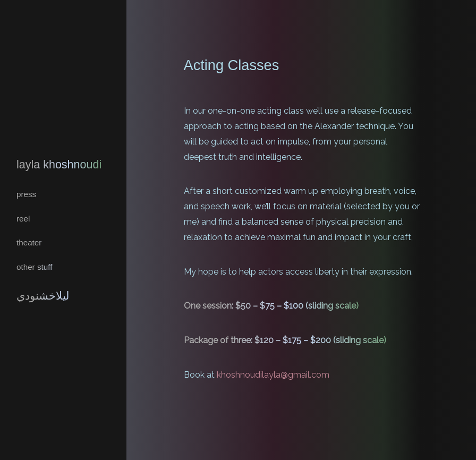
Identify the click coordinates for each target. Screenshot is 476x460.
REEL (23, 218)
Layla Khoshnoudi (57, 167)
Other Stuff (34, 265)
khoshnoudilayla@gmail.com (273, 375)
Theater (28, 241)
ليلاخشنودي (42, 293)
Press (26, 195)
